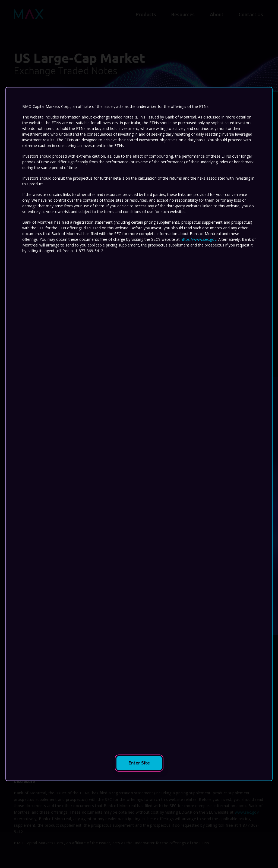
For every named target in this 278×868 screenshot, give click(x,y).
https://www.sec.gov (199, 239)
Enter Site (145, 763)
